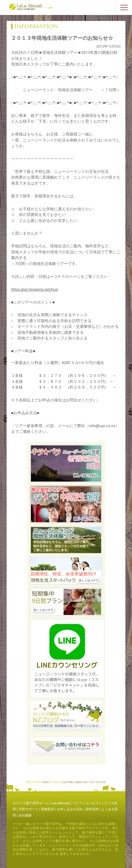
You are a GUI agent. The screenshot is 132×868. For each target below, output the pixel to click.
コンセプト (93, 803)
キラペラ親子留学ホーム (31, 803)
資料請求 (92, 809)
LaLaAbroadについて (67, 803)
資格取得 (47, 809)
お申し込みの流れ (70, 809)
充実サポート (28, 809)
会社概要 (25, 816)
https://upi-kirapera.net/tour (35, 289)
